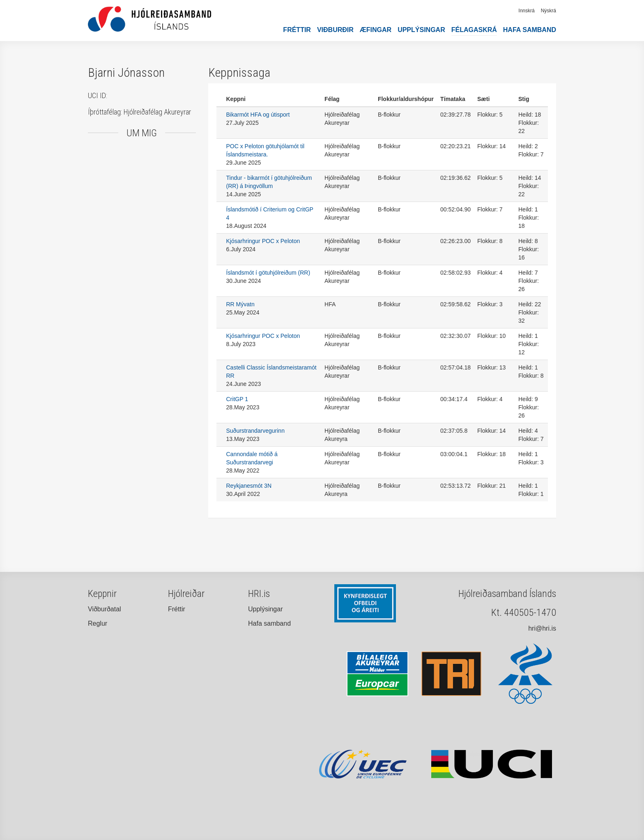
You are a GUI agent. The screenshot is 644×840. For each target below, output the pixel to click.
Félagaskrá (474, 30)
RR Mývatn (240, 304)
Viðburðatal (105, 609)
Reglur (98, 623)
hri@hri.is (542, 628)
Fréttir (297, 30)
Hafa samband (530, 30)
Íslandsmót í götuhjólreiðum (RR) (268, 273)
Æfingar (376, 30)
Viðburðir (335, 30)
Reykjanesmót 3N (249, 486)
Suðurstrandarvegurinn (255, 431)
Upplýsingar (421, 30)
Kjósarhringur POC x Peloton (263, 241)
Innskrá (526, 11)
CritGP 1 (237, 399)
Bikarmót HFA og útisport (258, 115)
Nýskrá (549, 11)
